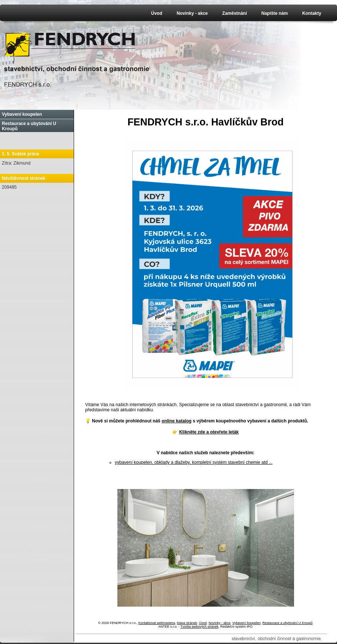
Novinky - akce (192, 13)
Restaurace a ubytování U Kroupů (29, 126)
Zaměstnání (235, 13)
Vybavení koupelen (22, 114)
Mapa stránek (187, 623)
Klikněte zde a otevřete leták (209, 432)
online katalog (176, 421)
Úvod (157, 13)
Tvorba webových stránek (199, 627)
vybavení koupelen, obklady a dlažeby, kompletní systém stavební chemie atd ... (194, 462)
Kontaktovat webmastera (156, 623)
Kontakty (312, 13)
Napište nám (275, 13)
